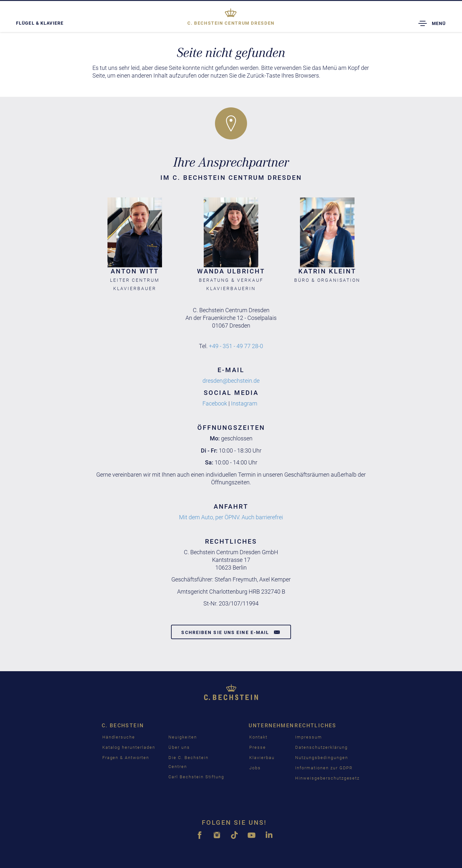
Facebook (215, 403)
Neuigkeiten (183, 737)
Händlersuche (119, 737)
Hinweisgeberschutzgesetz (327, 778)
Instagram (244, 403)
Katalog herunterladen (129, 747)
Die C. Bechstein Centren (188, 762)
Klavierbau (262, 758)
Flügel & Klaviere (40, 23)
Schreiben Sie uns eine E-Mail (231, 632)
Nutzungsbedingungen (321, 758)
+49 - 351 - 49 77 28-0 (236, 346)
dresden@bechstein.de (231, 381)
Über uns (179, 747)
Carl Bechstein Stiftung (196, 777)
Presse (258, 747)
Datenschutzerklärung (321, 747)
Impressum (309, 737)
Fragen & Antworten (126, 758)
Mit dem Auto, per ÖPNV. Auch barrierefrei (231, 517)
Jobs (255, 768)
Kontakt (258, 737)
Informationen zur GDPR (324, 768)
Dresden (231, 23)
